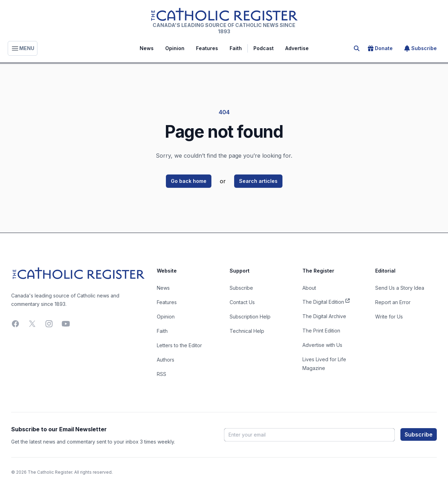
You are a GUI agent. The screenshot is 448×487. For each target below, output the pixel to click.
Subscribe (421, 48)
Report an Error (393, 302)
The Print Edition (321, 331)
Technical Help (247, 331)
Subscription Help (250, 317)
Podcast (264, 48)
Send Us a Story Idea (400, 288)
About (309, 288)
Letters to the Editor (179, 345)
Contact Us (242, 302)
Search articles (258, 181)
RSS (162, 374)
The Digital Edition (326, 301)
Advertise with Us (322, 345)
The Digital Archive (324, 316)
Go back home (189, 181)
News (147, 48)
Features (207, 48)
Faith (236, 48)
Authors (166, 360)
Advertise (297, 48)
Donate (380, 48)
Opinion (175, 48)
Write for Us (389, 317)
